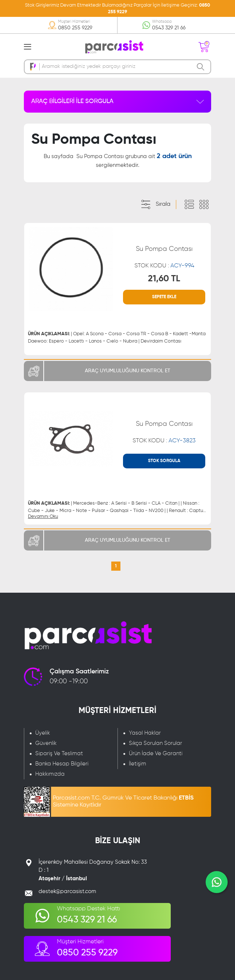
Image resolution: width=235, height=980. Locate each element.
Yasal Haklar (145, 733)
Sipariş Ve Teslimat (59, 754)
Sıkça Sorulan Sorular (156, 743)
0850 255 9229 (75, 28)
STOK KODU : (164, 266)
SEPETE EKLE (164, 297)
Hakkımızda (50, 774)
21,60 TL (164, 279)
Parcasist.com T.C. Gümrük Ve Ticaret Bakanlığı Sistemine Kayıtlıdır (123, 802)
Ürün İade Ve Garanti (156, 754)
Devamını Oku (43, 517)
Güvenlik (46, 743)
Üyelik (43, 733)
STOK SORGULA (164, 461)
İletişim (138, 764)
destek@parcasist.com (67, 891)
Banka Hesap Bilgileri (62, 764)
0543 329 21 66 (169, 28)
